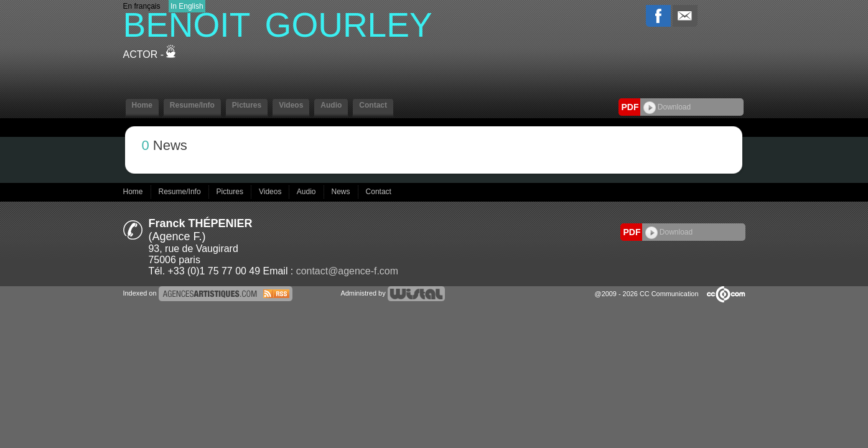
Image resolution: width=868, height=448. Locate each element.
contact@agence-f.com (347, 271)
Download (667, 107)
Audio (331, 105)
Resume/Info (192, 105)
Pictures (247, 105)
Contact (373, 105)
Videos (291, 105)
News (342, 192)
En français (142, 6)
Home (142, 105)
